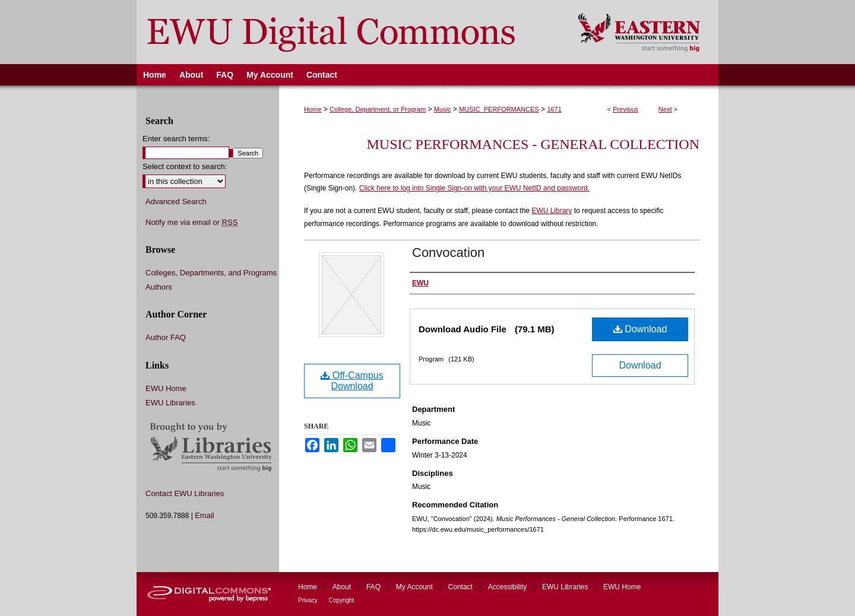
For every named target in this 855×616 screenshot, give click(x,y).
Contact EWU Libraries (185, 493)
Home (313, 109)
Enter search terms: (176, 139)
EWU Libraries (170, 403)
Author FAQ (166, 337)
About (343, 587)
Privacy (309, 600)
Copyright (342, 600)
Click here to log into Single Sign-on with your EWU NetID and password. (474, 188)
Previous (626, 109)
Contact (462, 587)
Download (640, 329)
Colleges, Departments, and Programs (211, 273)
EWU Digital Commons (349, 32)
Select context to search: (185, 166)
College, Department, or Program (378, 109)
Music (443, 109)
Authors (159, 287)
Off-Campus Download (352, 381)
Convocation (448, 253)
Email (205, 515)
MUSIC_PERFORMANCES (499, 109)
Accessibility (509, 587)
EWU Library (552, 211)
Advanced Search (176, 201)
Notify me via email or (191, 223)
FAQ (374, 587)
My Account (415, 587)
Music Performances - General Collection (533, 144)
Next (665, 109)
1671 (554, 109)
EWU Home (166, 388)
